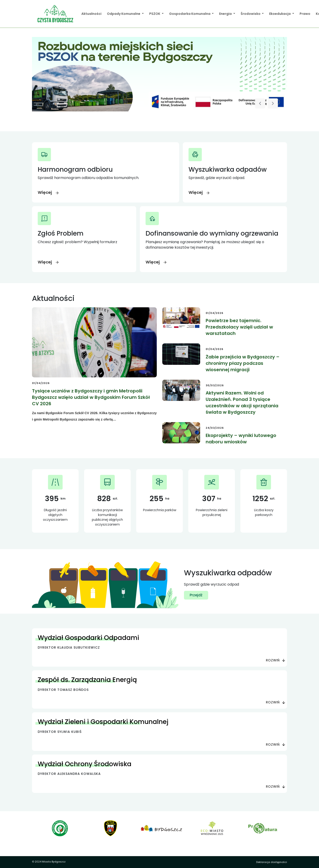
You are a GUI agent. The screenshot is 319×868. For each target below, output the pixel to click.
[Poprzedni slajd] (260, 103)
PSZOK (155, 14)
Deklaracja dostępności (272, 862)
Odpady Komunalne (124, 14)
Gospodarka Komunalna (190, 14)
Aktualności (91, 14)
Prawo (305, 14)
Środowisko (251, 14)
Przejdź (196, 595)
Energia (226, 14)
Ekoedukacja (280, 14)
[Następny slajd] (273, 103)
